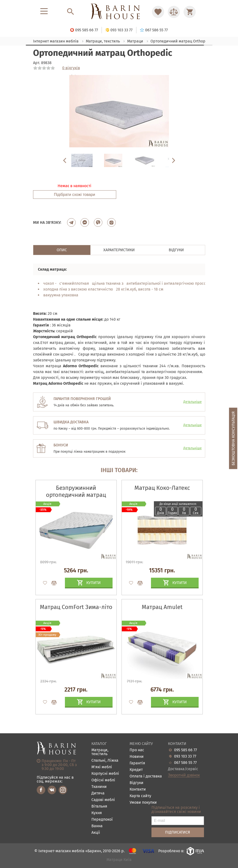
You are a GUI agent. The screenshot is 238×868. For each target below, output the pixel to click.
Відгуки (137, 783)
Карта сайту (140, 796)
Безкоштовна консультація (233, 438)
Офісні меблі (103, 780)
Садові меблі (103, 800)
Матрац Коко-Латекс (162, 488)
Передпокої (102, 820)
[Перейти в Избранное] (158, 12)
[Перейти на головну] (119, 12)
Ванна (97, 826)
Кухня (97, 813)
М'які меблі (102, 767)
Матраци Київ (119, 860)
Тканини (99, 787)
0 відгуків (71, 68)
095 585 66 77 (185, 750)
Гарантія (137, 763)
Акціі (96, 833)
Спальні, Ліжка (105, 761)
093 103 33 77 (185, 756)
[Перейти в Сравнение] (174, 12)
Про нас (137, 750)
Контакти (138, 789)
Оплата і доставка (146, 776)
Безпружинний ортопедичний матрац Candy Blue (76, 495)
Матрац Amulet (162, 607)
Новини (137, 757)
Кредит (136, 770)
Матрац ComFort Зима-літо (76, 607)
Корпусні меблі (105, 774)
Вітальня (99, 806)
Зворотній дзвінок (184, 775)
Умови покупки (143, 803)
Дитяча (98, 793)
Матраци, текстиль (100, 752)
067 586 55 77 (185, 763)
